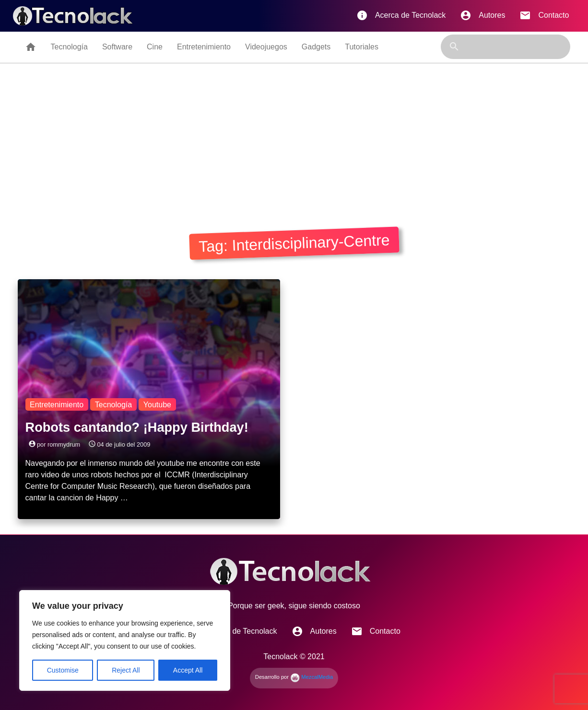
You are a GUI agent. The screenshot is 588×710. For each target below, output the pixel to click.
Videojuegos (266, 47)
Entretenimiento (204, 47)
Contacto (544, 15)
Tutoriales (362, 47)
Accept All (188, 670)
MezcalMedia (312, 677)
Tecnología (69, 47)
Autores (482, 15)
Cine (155, 47)
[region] (125, 640)
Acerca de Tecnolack (401, 15)
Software (117, 47)
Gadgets (316, 47)
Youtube (157, 405)
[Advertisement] (294, 135)
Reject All (126, 670)
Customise (63, 670)
